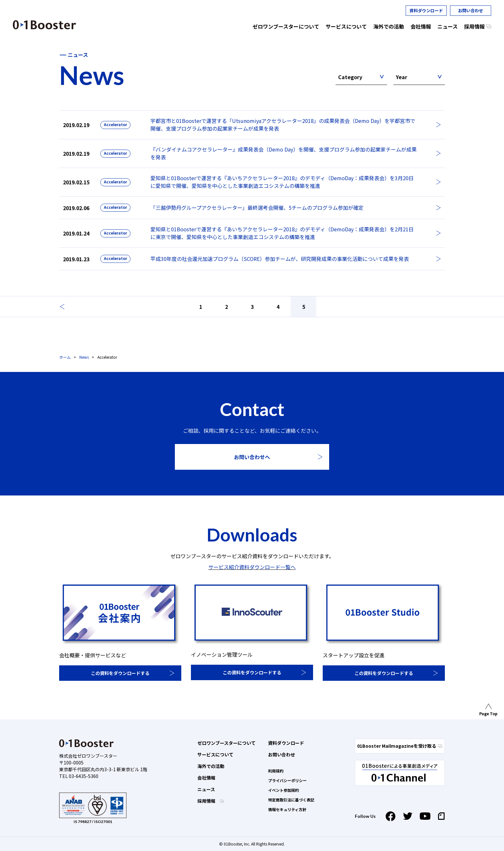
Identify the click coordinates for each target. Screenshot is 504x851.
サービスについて (215, 754)
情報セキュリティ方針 (287, 809)
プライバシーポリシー (287, 780)
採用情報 (207, 801)
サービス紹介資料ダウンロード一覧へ (252, 567)
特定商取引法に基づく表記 (291, 800)
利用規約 (276, 771)
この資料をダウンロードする (120, 673)
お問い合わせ (471, 10)
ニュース (206, 789)
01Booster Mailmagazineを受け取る (400, 746)
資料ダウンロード (426, 10)
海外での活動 (211, 766)
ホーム (65, 357)
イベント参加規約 (283, 790)
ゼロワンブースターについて (226, 743)
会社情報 (206, 778)
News (84, 357)
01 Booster (45, 25)
